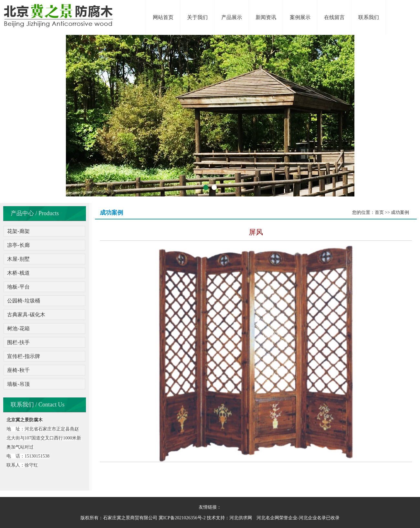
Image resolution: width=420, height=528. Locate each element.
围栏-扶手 (18, 342)
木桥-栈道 (18, 273)
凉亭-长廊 (18, 245)
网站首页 (163, 17)
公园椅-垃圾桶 (23, 301)
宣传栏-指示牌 (23, 356)
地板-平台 (18, 287)
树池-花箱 (18, 328)
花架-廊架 (18, 231)
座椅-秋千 (18, 370)
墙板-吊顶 (18, 384)
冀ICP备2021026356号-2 (182, 518)
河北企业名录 (312, 518)
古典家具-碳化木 (26, 315)
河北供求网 (241, 518)
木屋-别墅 (18, 259)
